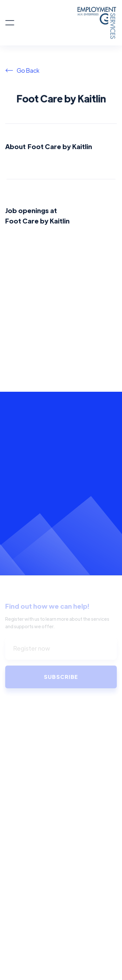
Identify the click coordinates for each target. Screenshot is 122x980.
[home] (66, 23)
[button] (10, 23)
